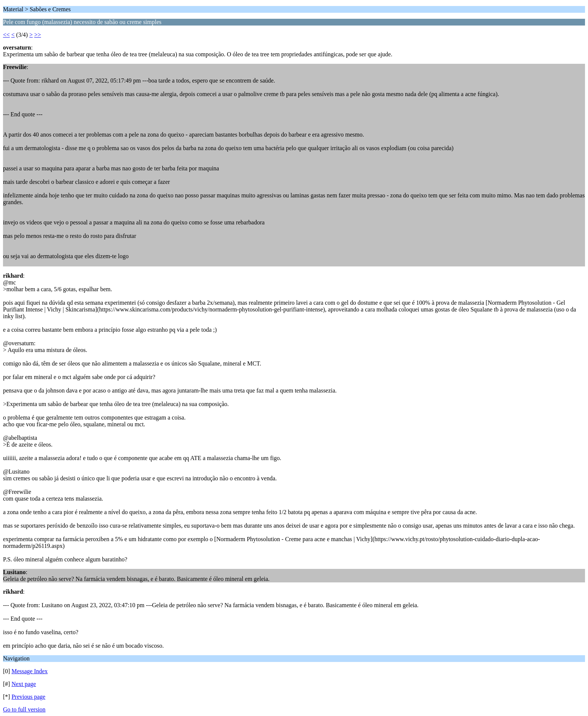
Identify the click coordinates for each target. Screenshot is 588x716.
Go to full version (24, 709)
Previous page (28, 697)
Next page (24, 684)
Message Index (30, 671)
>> (37, 35)
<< (6, 35)
